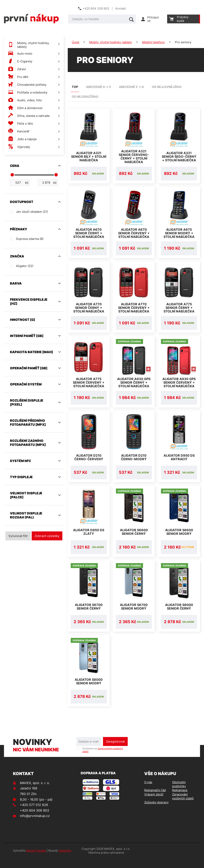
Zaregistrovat (115, 751)
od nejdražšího (85, 97)
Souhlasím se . (103, 760)
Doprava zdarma (30, 239)
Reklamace (180, 800)
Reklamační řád (155, 800)
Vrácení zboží (154, 804)
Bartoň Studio (36, 860)
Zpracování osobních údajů (183, 806)
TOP (75, 87)
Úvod (75, 42)
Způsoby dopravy (156, 812)
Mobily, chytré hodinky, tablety (111, 42)
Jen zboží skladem (32, 212)
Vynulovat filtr (18, 536)
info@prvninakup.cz (35, 825)
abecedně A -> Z (99, 87)
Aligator (25, 266)
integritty (65, 860)
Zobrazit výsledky (47, 536)
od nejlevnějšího (167, 87)
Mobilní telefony (153, 42)
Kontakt (121, 8)
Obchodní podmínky (179, 794)
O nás (148, 792)
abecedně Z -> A (131, 87)
